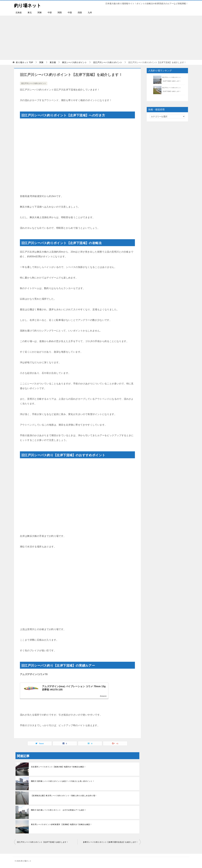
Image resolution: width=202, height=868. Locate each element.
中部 (50, 13)
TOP (24, 62)
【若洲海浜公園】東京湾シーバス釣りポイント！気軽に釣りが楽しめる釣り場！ (64, 796)
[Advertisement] (101, 38)
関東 (40, 13)
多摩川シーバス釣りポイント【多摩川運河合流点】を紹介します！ (110, 842)
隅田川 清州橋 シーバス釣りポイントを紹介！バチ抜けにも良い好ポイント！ (63, 781)
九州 (90, 13)
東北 (30, 13)
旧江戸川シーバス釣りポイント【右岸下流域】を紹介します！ (43, 842)
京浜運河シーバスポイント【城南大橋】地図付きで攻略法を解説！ (58, 767)
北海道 (19, 13)
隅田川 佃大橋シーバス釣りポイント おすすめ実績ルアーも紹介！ (59, 810)
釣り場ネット (28, 5)
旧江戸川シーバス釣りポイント (34, 83)
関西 (60, 13)
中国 (70, 13)
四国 (80, 13)
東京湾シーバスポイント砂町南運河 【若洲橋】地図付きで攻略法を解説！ (61, 824)
